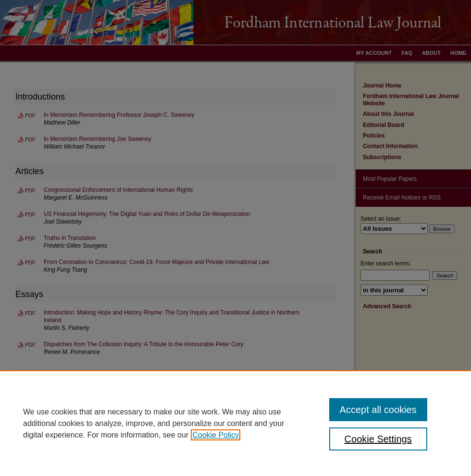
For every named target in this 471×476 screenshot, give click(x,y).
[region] (235, 423)
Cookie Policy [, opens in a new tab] (216, 435)
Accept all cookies (378, 410)
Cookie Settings (378, 439)
